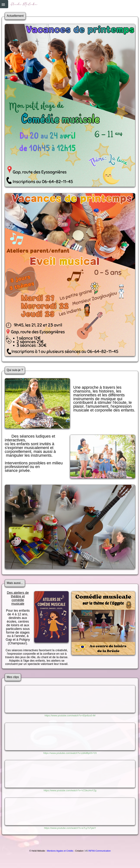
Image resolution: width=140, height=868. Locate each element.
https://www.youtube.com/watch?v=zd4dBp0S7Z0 (70, 753)
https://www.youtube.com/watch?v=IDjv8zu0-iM (70, 715)
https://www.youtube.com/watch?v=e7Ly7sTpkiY (70, 828)
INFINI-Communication (100, 851)
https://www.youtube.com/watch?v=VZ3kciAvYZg (70, 790)
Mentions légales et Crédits (60, 851)
